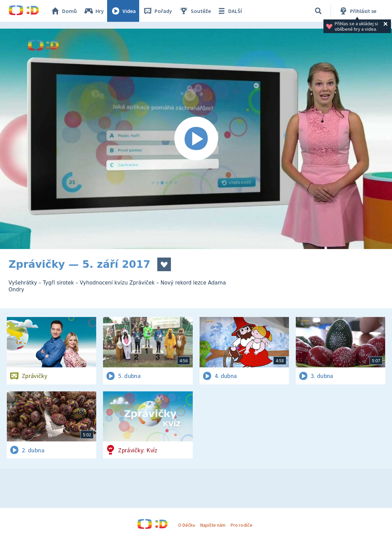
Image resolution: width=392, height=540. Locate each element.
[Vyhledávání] (318, 11)
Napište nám (213, 525)
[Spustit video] (196, 139)
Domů (63, 11)
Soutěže (195, 11)
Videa (123, 11)
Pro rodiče (241, 525)
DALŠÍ (229, 11)
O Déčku (187, 525)
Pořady (157, 11)
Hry (94, 11)
